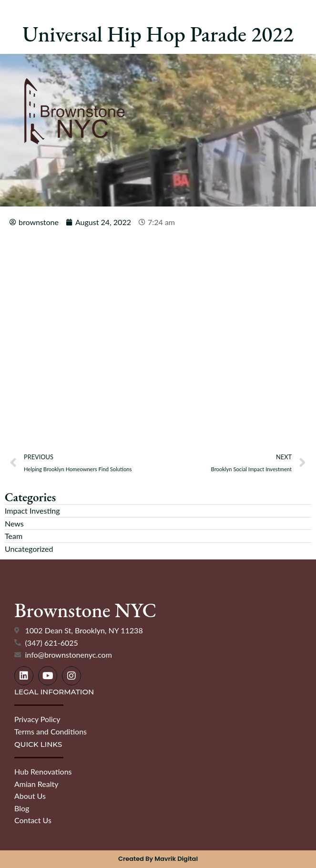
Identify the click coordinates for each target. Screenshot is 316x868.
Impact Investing (32, 511)
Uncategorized (29, 549)
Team (14, 536)
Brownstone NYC (85, 610)
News (14, 523)
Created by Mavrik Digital (158, 859)
